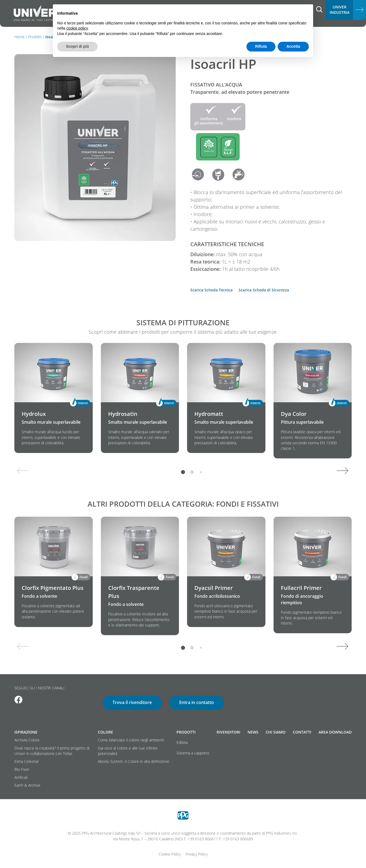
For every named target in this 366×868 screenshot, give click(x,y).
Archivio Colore (27, 740)
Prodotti (35, 37)
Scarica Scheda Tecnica (211, 290)
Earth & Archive (27, 785)
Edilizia (182, 742)
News (253, 732)
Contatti (302, 732)
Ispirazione (26, 732)
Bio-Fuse (22, 769)
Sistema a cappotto (193, 753)
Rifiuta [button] (261, 46)
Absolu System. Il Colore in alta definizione (134, 761)
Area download (335, 732)
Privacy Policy (197, 854)
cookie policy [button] (77, 28)
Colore (105, 732)
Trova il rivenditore (132, 702)
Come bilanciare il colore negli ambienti (131, 740)
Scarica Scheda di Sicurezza (264, 290)
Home (20, 37)
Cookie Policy (170, 854)
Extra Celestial (26, 761)
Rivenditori (228, 732)
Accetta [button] (293, 46)
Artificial (21, 777)
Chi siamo (276, 732)
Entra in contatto (197, 702)
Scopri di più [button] (77, 46)
